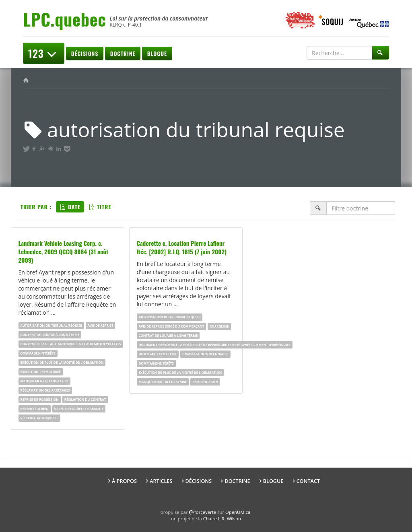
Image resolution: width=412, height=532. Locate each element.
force (205, 512)
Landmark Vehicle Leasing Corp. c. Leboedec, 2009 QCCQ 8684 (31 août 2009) (64, 252)
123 (44, 53)
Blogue (157, 53)
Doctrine (123, 53)
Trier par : (36, 207)
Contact (308, 481)
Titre (100, 207)
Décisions (85, 53)
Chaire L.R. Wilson (222, 519)
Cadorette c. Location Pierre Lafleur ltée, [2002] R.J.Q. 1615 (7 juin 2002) (182, 247)
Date (70, 207)
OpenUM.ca (238, 512)
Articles (161, 481)
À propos (124, 481)
